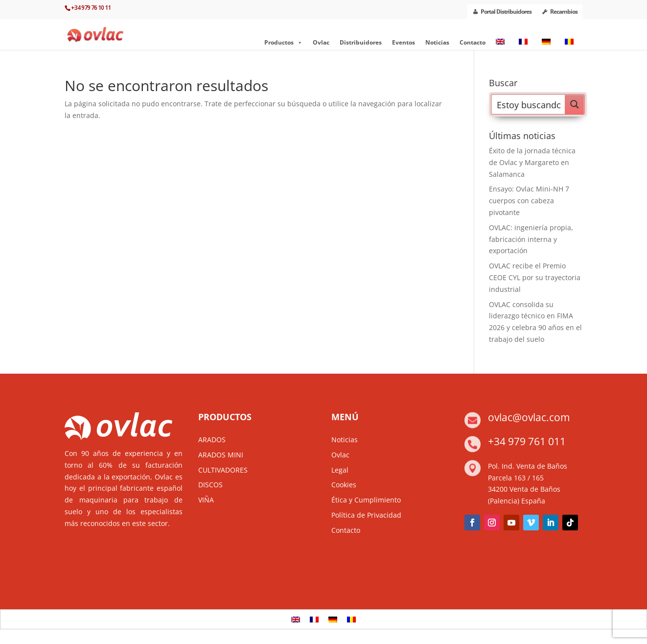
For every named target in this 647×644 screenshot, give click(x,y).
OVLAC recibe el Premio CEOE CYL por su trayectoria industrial (535, 277)
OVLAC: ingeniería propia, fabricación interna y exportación (531, 239)
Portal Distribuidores (506, 12)
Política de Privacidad (366, 515)
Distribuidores (361, 42)
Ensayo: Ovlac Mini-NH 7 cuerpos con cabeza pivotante (529, 201)
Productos (283, 43)
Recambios (564, 12)
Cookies (344, 485)
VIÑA (206, 500)
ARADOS (212, 440)
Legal (340, 470)
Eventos (404, 42)
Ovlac (321, 42)
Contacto (473, 42)
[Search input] (529, 104)
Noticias (437, 42)
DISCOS (210, 485)
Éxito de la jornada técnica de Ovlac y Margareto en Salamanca (532, 162)
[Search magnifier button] (575, 104)
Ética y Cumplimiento (366, 500)
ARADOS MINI (221, 455)
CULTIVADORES (223, 470)
